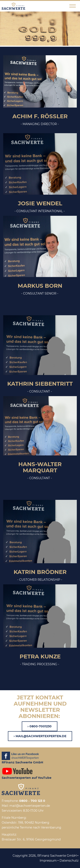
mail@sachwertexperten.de (41, 736)
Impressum (48, 861)
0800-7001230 (41, 726)
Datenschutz (69, 861)
